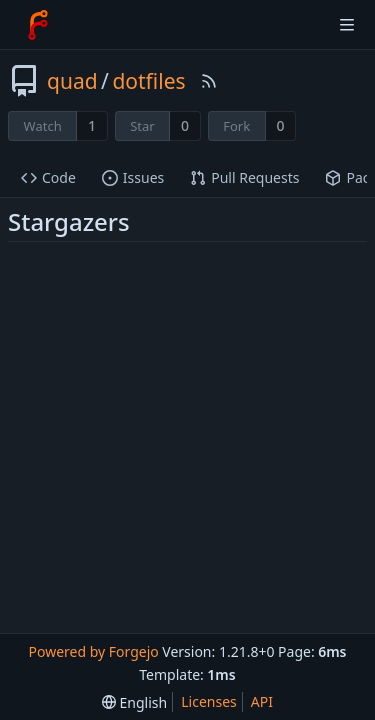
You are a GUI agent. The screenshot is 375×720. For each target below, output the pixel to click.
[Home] (38, 25)
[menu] (134, 702)
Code (48, 177)
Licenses (209, 701)
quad (72, 81)
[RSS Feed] (209, 81)
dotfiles (148, 81)
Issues (133, 177)
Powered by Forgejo (93, 651)
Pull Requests (244, 177)
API (262, 701)
